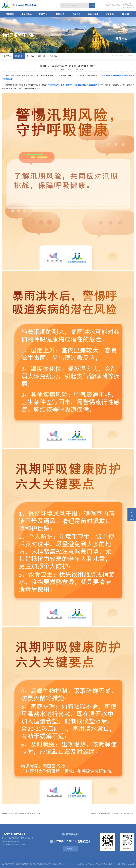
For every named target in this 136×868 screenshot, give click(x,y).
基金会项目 (93, 14)
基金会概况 (26, 14)
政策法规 (110, 14)
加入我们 (126, 14)
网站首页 (10, 14)
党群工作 (60, 14)
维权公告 (53, 56)
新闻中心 (43, 14)
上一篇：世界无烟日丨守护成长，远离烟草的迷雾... (22, 814)
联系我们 (71, 849)
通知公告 (30, 56)
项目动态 (7, 56)
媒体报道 (42, 56)
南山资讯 (19, 56)
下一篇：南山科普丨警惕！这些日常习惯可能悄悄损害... (112, 814)
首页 (116, 56)
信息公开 (76, 14)
